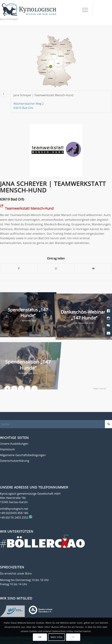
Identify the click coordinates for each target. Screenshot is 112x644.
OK (40, 637)
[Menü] (83, 10)
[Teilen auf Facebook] (19, 268)
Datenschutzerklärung (15, 461)
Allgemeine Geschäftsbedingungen (23, 455)
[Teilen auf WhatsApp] (56, 268)
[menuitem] (83, 10)
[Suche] (56, 424)
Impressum (7, 449)
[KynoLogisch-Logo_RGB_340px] (29, 9)
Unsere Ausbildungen (14, 444)
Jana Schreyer (9, 19)
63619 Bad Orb (23, 108)
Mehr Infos (57, 637)
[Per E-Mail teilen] (93, 268)
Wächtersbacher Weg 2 (29, 104)
